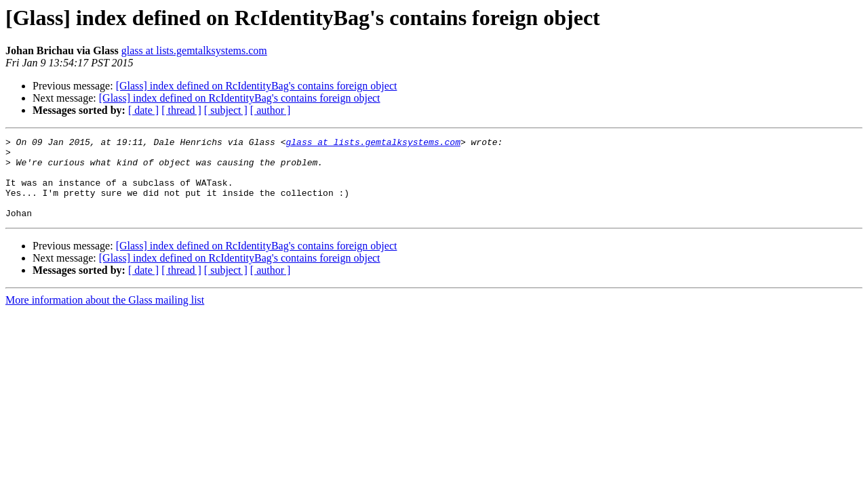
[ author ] (271, 110)
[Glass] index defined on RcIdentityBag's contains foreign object (257, 86)
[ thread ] (181, 110)
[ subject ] (226, 110)
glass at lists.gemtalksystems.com (194, 50)
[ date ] (143, 110)
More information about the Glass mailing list (105, 316)
